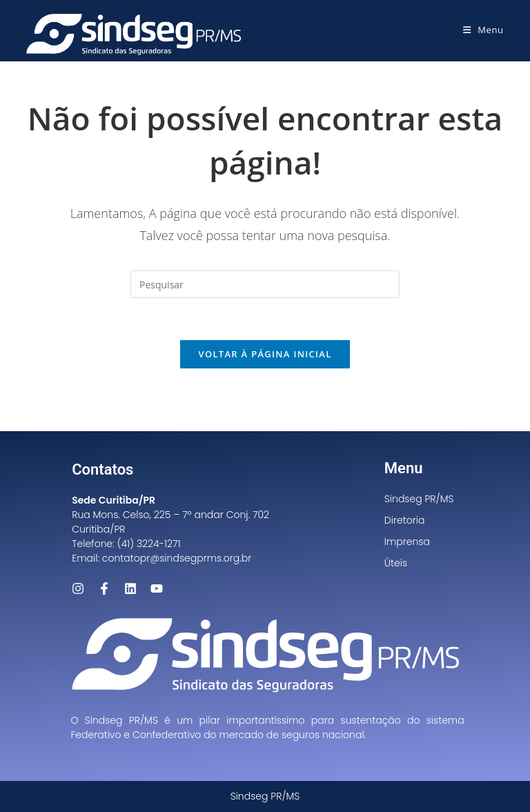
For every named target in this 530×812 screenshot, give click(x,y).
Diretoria (405, 520)
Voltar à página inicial (265, 354)
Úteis (396, 563)
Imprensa (407, 542)
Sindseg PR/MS (419, 499)
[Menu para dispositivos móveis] (483, 30)
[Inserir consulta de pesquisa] (265, 284)
